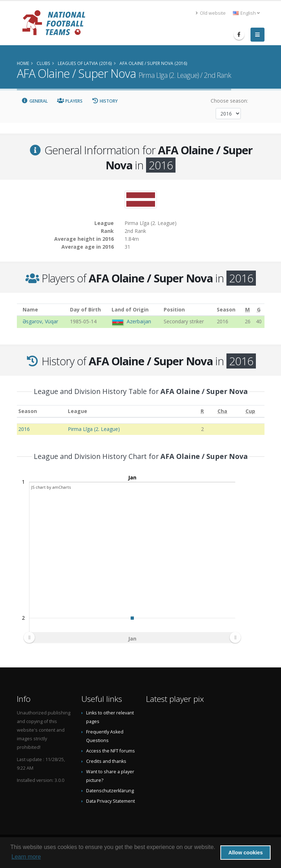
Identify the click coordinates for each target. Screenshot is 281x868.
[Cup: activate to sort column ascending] (250, 411)
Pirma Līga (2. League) (94, 429)
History (105, 101)
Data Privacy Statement (111, 801)
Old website (211, 13)
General (35, 101)
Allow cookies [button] (245, 853)
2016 (24, 429)
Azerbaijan (139, 321)
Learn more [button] (26, 857)
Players (70, 101)
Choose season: (229, 101)
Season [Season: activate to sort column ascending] (28, 411)
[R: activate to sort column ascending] (202, 411)
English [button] (246, 13)
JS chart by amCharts (51, 487)
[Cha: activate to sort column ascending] (223, 411)
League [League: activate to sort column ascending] (78, 411)
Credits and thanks (106, 761)
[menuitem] (132, 637)
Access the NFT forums (111, 751)
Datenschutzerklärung (110, 791)
